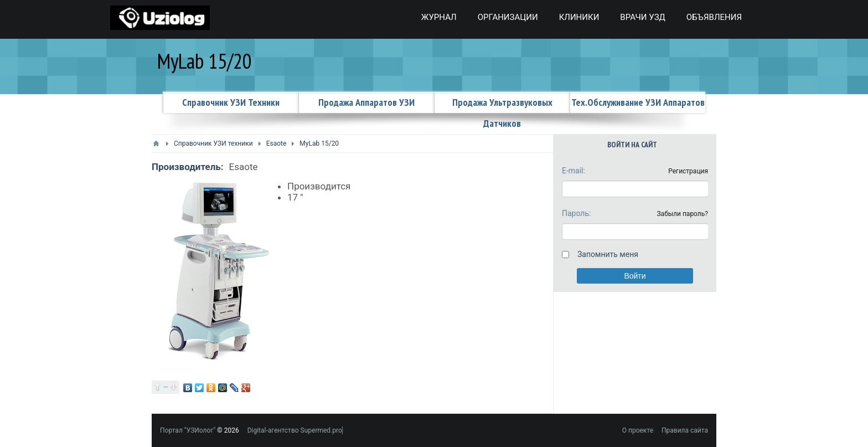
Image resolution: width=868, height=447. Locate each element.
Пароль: (576, 213)
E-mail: (573, 171)
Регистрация (688, 171)
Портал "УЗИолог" (188, 430)
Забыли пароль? (682, 214)
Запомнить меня (608, 254)
